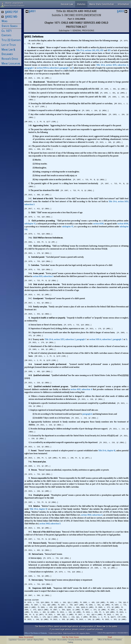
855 (109, 50)
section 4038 (98, 224)
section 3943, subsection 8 (92, 515)
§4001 (32, 11)
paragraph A (87, 414)
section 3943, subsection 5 (50, 524)
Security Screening (75, 640)
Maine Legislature (11, 63)
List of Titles (9, 45)
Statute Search (9, 26)
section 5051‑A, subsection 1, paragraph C (53, 68)
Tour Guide (52, 640)
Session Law (67, 4)
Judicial (29, 640)
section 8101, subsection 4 (81, 389)
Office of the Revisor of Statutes (36, 633)
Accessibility (62, 640)
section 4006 (123, 224)
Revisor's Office (10, 59)
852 (98, 50)
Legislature (13, 640)
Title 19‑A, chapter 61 (107, 451)
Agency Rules (39, 640)
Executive (22, 640)
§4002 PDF (12, 12)
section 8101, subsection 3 (43, 276)
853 (102, 50)
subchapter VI (30, 224)
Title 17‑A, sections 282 (86, 50)
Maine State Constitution (102, 4)
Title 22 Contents (11, 40)
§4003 (121, 11)
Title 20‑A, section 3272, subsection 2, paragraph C (65, 339)
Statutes (81, 4)
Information (124, 4)
